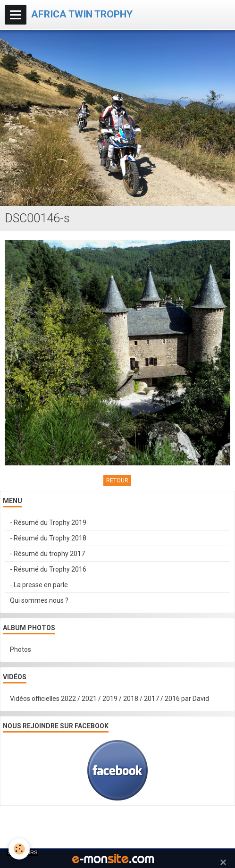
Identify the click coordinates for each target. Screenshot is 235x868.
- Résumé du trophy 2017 (47, 554)
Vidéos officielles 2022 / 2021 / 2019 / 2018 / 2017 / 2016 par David (109, 699)
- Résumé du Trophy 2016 (48, 569)
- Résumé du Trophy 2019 (48, 522)
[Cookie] (19, 849)
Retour (117, 480)
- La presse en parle (39, 585)
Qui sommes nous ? (39, 600)
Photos (21, 649)
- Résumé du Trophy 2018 (48, 538)
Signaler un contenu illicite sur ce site (119, 829)
